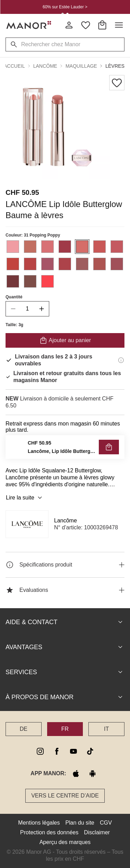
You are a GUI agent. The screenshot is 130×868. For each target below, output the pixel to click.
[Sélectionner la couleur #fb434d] (47, 281)
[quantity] (27, 309)
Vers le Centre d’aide (65, 796)
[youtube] (73, 751)
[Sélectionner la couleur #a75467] (47, 264)
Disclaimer (97, 832)
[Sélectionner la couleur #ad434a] (65, 264)
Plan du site (80, 823)
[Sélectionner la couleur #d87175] (47, 247)
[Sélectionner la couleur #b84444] (30, 264)
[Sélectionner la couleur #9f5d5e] (82, 264)
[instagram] (40, 751)
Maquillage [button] (81, 66)
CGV (106, 823)
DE (24, 729)
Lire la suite (25, 498)
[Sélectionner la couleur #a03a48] (65, 247)
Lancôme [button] (45, 66)
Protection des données (49, 832)
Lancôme (66, 520)
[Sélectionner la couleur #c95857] (99, 247)
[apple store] (76, 774)
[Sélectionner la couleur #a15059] (117, 264)
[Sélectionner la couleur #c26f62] (30, 247)
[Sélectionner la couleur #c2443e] (13, 264)
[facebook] (57, 751)
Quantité (14, 297)
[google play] (93, 774)
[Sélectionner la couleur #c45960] (117, 247)
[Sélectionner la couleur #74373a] (13, 281)
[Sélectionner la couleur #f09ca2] (13, 247)
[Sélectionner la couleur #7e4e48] (30, 281)
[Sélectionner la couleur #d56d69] (82, 247)
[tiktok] (90, 751)
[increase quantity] (42, 309)
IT (106, 729)
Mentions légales (39, 823)
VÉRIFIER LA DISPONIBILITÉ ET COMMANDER (65, 449)
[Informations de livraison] (121, 360)
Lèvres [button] (115, 66)
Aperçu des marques (65, 842)
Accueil (14, 66)
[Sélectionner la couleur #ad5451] (99, 264)
